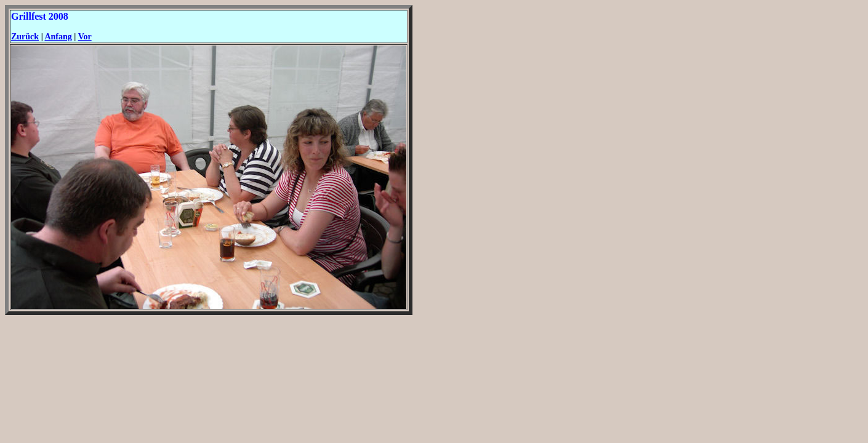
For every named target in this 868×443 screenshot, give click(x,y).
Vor (85, 37)
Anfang (58, 37)
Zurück (25, 37)
